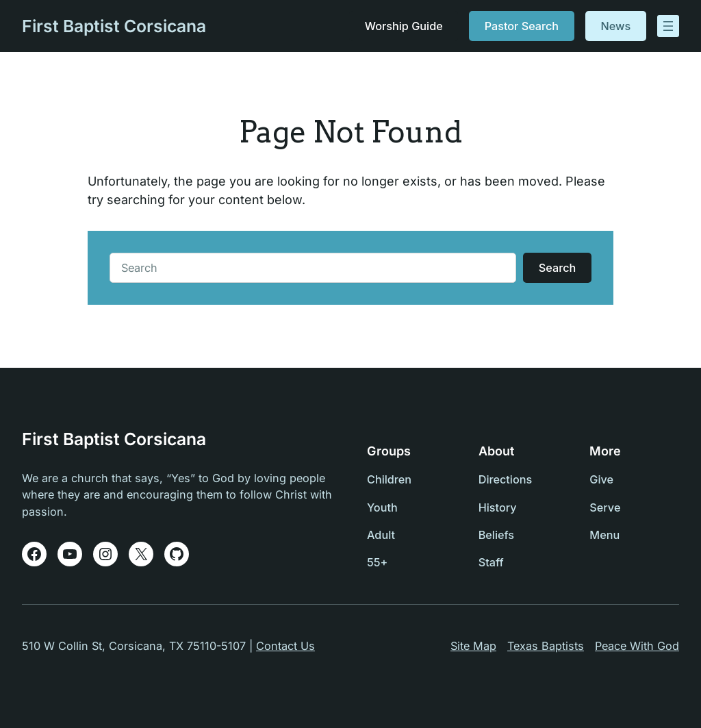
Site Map (473, 646)
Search (557, 268)
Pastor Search (522, 26)
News (616, 26)
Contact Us (285, 646)
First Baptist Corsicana (114, 26)
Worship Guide (403, 26)
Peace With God (637, 646)
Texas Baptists (546, 646)
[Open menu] (668, 26)
